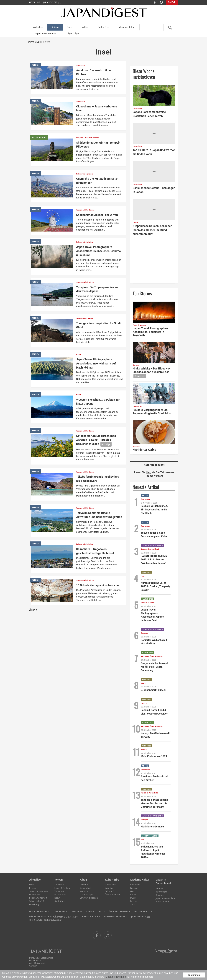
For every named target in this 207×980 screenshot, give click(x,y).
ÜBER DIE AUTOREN (119, 911)
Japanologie (161, 892)
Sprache (84, 885)
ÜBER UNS (35, 2)
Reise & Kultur (162, 902)
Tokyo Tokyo (72, 34)
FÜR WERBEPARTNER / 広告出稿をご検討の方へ (54, 917)
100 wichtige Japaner (39, 891)
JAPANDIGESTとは (52, 2)
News (32, 885)
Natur (57, 898)
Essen (70, 27)
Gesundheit (85, 888)
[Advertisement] (154, 261)
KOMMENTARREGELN (116, 917)
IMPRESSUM (61, 911)
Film (132, 891)
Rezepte (160, 895)
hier (148, 472)
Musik (133, 898)
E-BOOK (91, 911)
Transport (59, 891)
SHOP (172, 2)
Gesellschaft (35, 894)
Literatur (134, 888)
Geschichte (110, 885)
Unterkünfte (60, 894)
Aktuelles (38, 27)
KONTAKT (77, 911)
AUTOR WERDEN (143, 911)
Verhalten (84, 891)
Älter (33, 610)
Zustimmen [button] (194, 975)
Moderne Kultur (127, 27)
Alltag (85, 27)
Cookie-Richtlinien (116, 977)
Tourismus (59, 885)
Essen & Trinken (62, 888)
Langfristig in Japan (89, 898)
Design (134, 901)
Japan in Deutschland (46, 34)
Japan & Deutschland (166, 898)
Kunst (133, 894)
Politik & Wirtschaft (38, 898)
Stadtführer (60, 901)
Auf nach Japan (87, 894)
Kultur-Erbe (103, 27)
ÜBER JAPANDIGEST (40, 911)
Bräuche (109, 888)
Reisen (55, 27)
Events (32, 888)
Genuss (159, 888)
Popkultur (135, 885)
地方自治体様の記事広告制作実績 (45, 920)
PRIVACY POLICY (91, 917)
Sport (133, 904)
